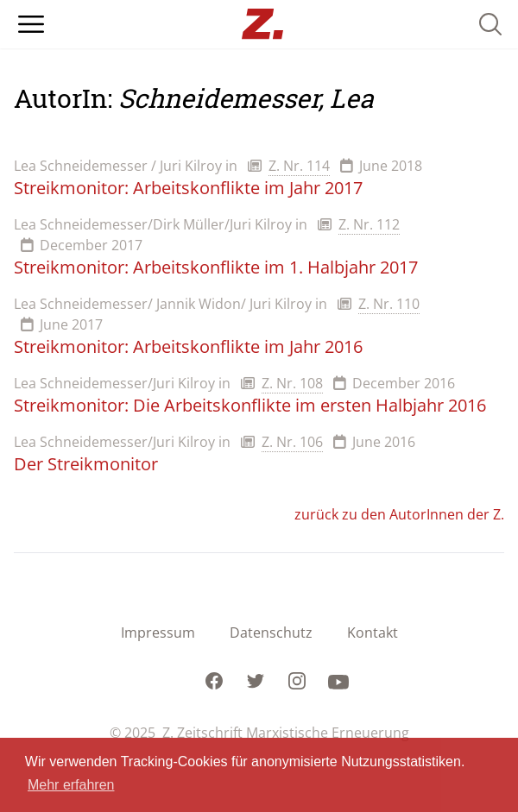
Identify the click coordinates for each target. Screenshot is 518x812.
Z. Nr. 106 (292, 442)
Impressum (158, 633)
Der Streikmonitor (86, 464)
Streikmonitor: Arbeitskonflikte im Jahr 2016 (188, 346)
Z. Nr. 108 (292, 383)
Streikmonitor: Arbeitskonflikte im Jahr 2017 (188, 188)
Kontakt (373, 633)
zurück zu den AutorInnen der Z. (399, 514)
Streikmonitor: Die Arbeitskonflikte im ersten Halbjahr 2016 (250, 405)
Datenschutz (271, 633)
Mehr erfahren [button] (71, 785)
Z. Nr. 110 (389, 304)
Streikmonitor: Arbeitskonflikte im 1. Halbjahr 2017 (216, 267)
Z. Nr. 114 (299, 166)
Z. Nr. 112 (369, 224)
